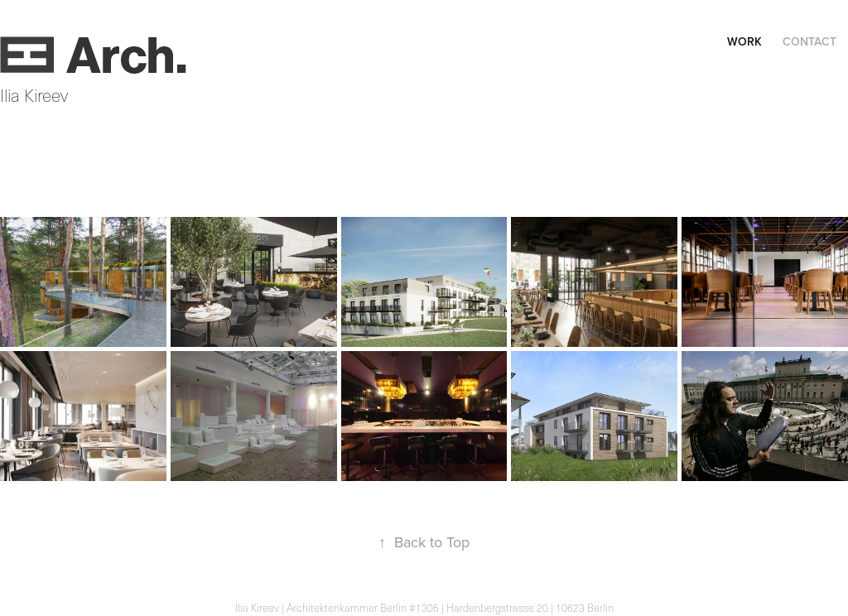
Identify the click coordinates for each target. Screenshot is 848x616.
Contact (809, 41)
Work (744, 41)
